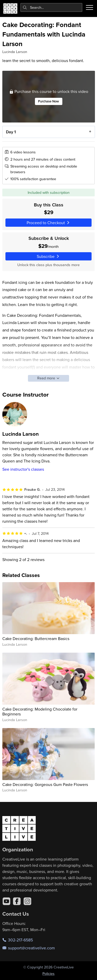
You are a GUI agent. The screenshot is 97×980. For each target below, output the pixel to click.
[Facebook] (17, 901)
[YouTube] (6, 901)
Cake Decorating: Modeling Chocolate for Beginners (40, 711)
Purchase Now (48, 102)
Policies (48, 974)
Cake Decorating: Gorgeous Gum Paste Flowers (45, 784)
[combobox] (51, 7)
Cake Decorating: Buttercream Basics (36, 638)
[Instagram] (27, 901)
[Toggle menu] (89, 7)
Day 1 (11, 132)
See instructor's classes (23, 469)
